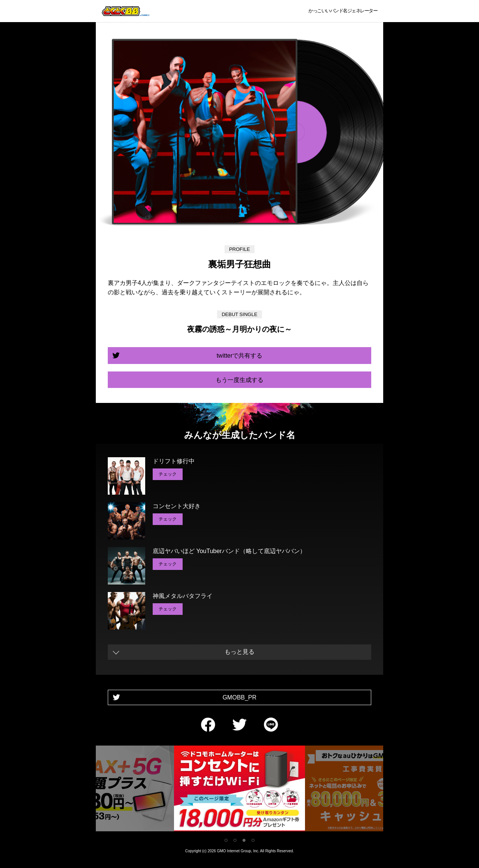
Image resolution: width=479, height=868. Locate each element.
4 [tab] (253, 840)
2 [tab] (235, 840)
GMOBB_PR (240, 697)
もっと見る (239, 652)
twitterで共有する (240, 356)
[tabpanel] (239, 790)
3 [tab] (244, 840)
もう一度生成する (239, 380)
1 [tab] (226, 840)
